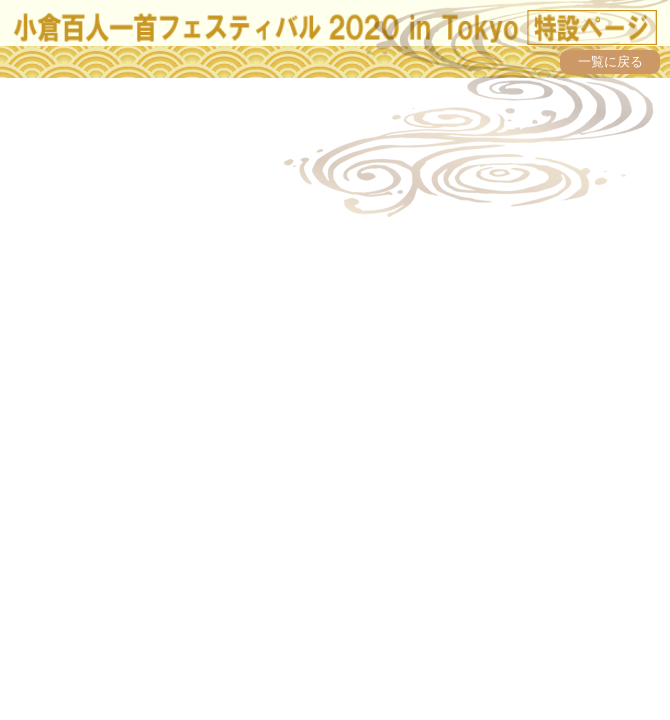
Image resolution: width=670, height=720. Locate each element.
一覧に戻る (610, 61)
